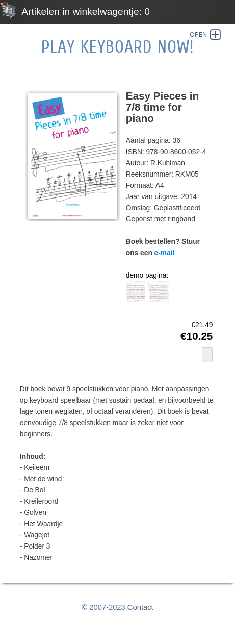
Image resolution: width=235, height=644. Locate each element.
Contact (140, 607)
